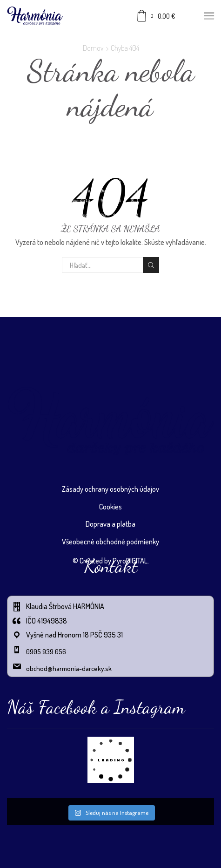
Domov (93, 48)
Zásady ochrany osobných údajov (110, 489)
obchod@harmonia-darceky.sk (69, 668)
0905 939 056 (46, 652)
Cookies (110, 507)
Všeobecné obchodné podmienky (110, 542)
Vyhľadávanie (151, 265)
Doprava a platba (110, 524)
